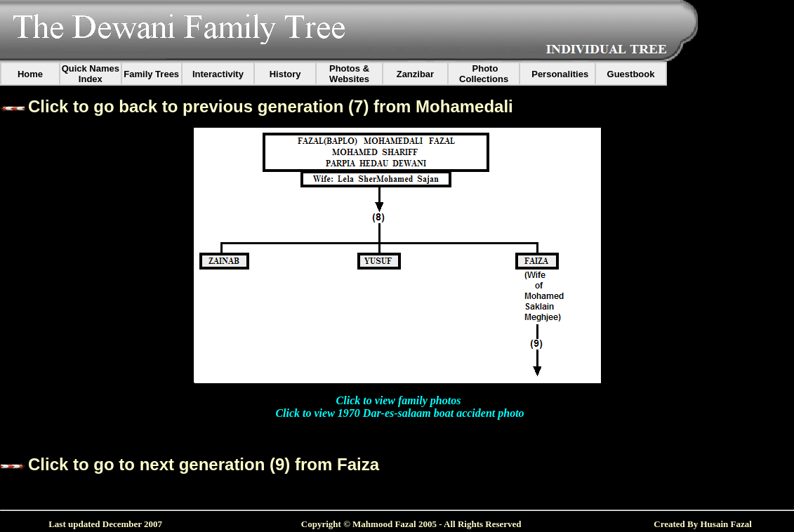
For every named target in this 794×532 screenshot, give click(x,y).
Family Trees (151, 74)
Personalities (560, 74)
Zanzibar (415, 74)
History (285, 74)
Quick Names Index (91, 74)
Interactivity (218, 74)
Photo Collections (484, 74)
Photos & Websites (349, 74)
